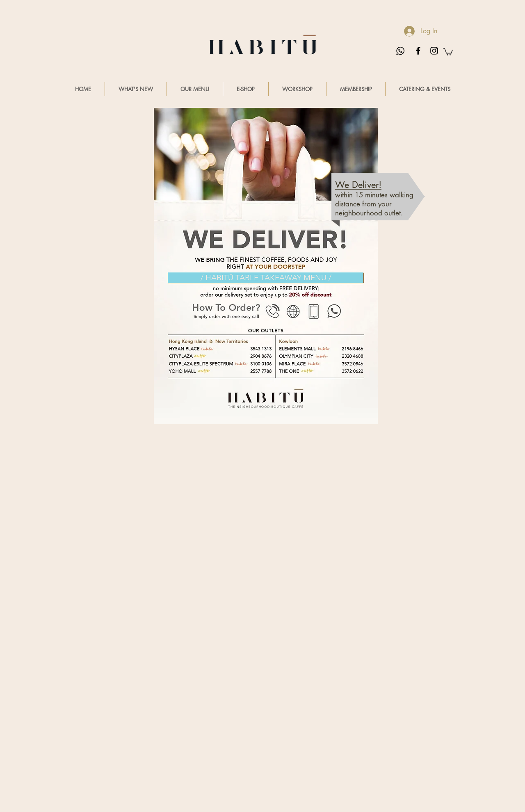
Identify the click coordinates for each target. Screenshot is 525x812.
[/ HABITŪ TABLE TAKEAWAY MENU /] (266, 278)
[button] (448, 51)
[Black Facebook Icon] (418, 51)
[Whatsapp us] (400, 51)
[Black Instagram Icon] (434, 51)
